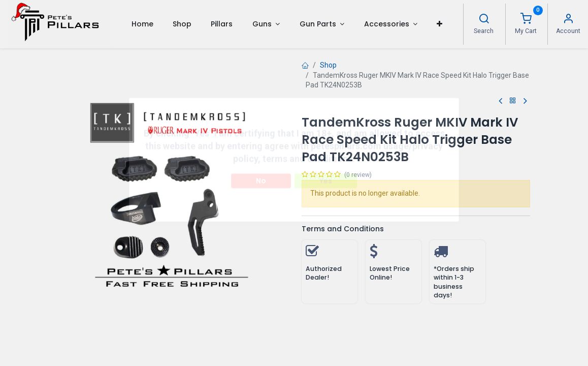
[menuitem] (142, 24)
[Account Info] (568, 20)
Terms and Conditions (343, 229)
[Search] (484, 20)
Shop (328, 65)
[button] (439, 24)
